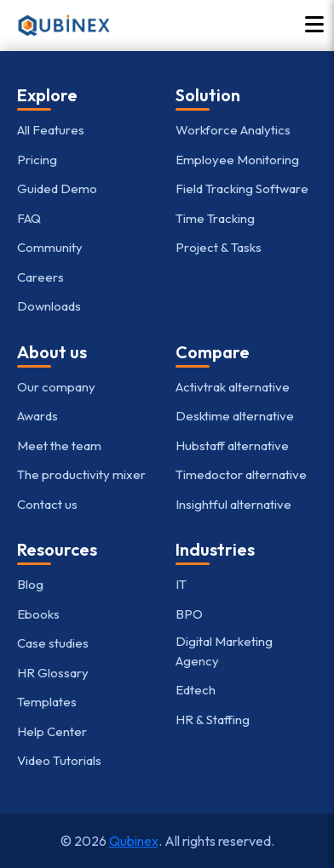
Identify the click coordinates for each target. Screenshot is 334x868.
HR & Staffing (213, 720)
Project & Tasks (219, 247)
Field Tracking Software (242, 188)
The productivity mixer (81, 474)
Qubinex (134, 841)
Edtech (196, 690)
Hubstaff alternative (232, 445)
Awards (37, 416)
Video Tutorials (59, 760)
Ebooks (38, 614)
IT (181, 584)
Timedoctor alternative (241, 474)
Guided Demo (57, 188)
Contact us (47, 504)
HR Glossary (53, 673)
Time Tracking (215, 218)
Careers (40, 277)
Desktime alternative (235, 416)
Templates (47, 702)
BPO (189, 614)
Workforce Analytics (233, 130)
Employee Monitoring (237, 160)
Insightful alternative (233, 504)
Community (50, 247)
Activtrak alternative (233, 387)
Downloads (49, 306)
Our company (56, 387)
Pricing (37, 160)
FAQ (29, 218)
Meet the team (59, 445)
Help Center (52, 731)
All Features (51, 130)
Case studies (53, 643)
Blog (30, 584)
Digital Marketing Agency (224, 651)
